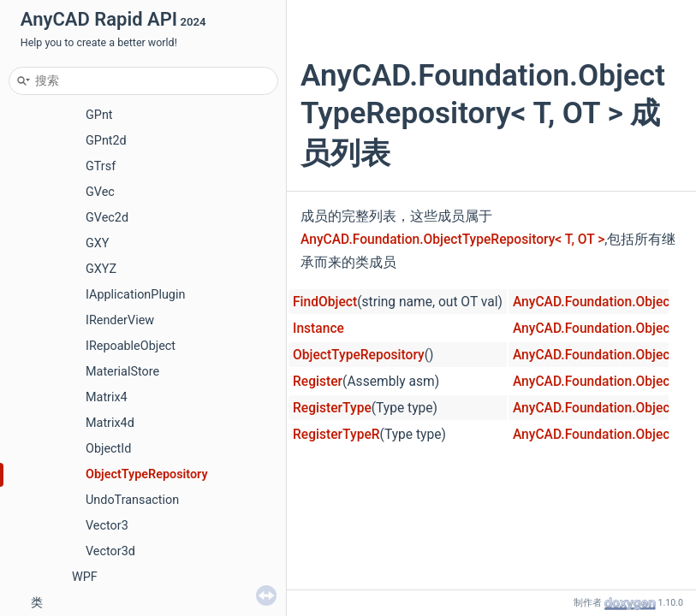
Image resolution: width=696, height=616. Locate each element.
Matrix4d (110, 423)
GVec (100, 192)
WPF (85, 577)
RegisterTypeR (336, 435)
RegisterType (332, 408)
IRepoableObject (131, 346)
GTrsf (101, 166)
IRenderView (120, 320)
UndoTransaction (132, 500)
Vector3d (110, 551)
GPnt (99, 115)
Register (318, 382)
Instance (318, 329)
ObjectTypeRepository (147, 474)
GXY (97, 243)
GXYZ (101, 269)
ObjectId (108, 449)
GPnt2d (106, 141)
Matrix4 (107, 397)
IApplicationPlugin (135, 295)
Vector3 (107, 526)
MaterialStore (122, 372)
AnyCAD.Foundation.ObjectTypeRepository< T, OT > (452, 240)
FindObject (325, 302)
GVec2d (107, 218)
